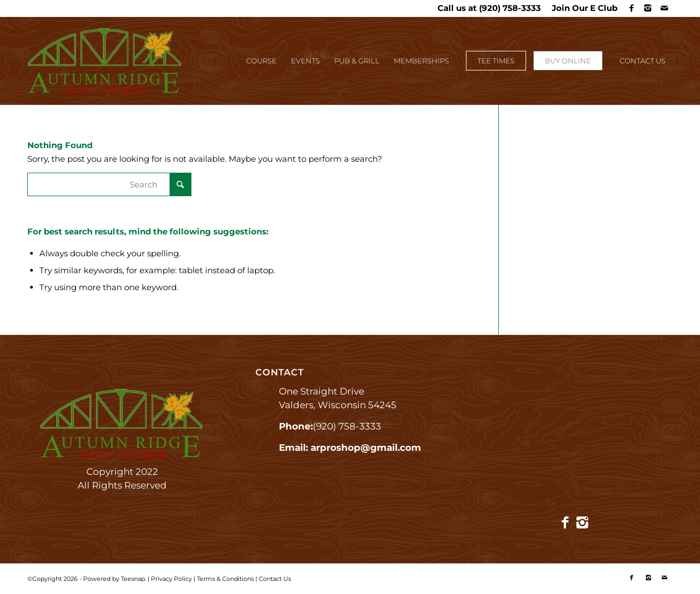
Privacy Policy (171, 579)
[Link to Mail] (664, 8)
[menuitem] (582, 8)
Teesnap (133, 579)
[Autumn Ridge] (105, 66)
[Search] (109, 184)
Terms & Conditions (225, 579)
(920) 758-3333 (510, 8)
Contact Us (275, 579)
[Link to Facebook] (631, 8)
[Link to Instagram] (648, 8)
